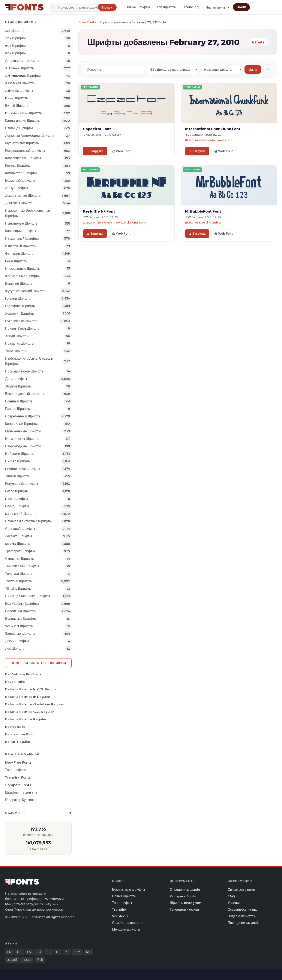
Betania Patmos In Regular (28, 697)
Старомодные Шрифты (23, 446)
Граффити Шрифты (20, 306)
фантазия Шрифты (20, 254)
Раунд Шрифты (17, 506)
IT (58, 952)
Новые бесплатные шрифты (38, 663)
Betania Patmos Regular (26, 719)
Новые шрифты (138, 7)
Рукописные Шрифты (22, 321)
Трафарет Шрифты (20, 551)
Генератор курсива (20, 800)
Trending (191, 7)
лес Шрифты (15, 649)
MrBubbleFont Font (203, 211)
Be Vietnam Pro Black (23, 674)
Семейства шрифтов (128, 923)
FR (49, 952)
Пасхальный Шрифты (22, 239)
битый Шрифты (17, 106)
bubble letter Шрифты (24, 113)
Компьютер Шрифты (21, 173)
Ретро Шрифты (17, 491)
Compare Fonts (18, 785)
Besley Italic (15, 727)
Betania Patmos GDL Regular (30, 712)
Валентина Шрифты (21, 611)
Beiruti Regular (18, 742)
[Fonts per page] (172, 69)
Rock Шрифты (16, 499)
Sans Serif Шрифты (21, 514)
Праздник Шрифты (20, 343)
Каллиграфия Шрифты (23, 121)
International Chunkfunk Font (213, 129)
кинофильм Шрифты (21, 424)
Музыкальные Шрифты (23, 431)
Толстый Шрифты (19, 581)
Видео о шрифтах (241, 916)
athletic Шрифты (19, 91)
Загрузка (95, 151)
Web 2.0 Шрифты (19, 626)
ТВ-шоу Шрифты (18, 589)
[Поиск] (83, 7)
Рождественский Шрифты (25, 151)
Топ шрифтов (16, 770)
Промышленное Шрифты (25, 371)
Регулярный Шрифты (22, 484)
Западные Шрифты (20, 634)
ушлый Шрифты (18, 476)
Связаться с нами (241, 890)
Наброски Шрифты (20, 454)
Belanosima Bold (19, 734)
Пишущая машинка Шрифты (28, 596)
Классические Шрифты (23, 158)
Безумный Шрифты (20, 181)
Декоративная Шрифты (23, 196)
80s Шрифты (15, 53)
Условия (234, 903)
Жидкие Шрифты (18, 386)
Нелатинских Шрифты (22, 439)
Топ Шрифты (166, 7)
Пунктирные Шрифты (22, 223)
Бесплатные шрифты (128, 890)
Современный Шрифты (23, 416)
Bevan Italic (15, 682)
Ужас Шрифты (16, 351)
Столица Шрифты (19, 128)
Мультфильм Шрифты (22, 143)
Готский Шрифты (18, 299)
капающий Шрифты (21, 231)
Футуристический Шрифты (26, 291)
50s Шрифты (15, 38)
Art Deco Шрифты (20, 68)
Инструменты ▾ (217, 7)
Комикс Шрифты (18, 166)
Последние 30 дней (243, 923)
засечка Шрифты (19, 536)
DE (19, 952)
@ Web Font (121, 151)
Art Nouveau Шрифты (23, 76)
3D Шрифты (15, 31)
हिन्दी (40, 960)
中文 (78, 952)
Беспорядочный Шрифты (25, 394)
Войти (241, 7)
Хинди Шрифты (17, 336)
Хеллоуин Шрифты (20, 314)
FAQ (231, 896)
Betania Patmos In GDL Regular (31, 689)
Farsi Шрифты (16, 261)
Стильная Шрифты (20, 559)
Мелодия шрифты (126, 929)
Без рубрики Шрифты (22, 604)
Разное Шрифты (18, 409)
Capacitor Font (97, 129)
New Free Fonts (18, 762)
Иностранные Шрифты (23, 269)
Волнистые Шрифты (21, 619)
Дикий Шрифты (17, 641)
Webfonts (120, 916)
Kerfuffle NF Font (99, 211)
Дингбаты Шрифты (20, 203)
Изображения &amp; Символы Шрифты (29, 361)
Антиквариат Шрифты (22, 61)
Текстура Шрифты (19, 574)
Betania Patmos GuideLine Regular (35, 704)
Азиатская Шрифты (20, 83)
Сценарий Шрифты (20, 529)
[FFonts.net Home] (24, 7)
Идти (253, 69)
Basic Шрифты (17, 98)
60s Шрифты (15, 46)
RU (88, 952)
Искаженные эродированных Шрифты (28, 213)
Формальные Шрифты (22, 276)
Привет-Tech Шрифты (23, 328)
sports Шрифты (18, 544)
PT (67, 952)
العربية (12, 960)
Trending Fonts (18, 777)
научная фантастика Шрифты (28, 521)
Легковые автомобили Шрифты (30, 136)
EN (9, 952)
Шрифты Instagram (21, 792)
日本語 (27, 960)
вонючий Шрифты (19, 284)
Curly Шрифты (16, 188)
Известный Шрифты (21, 246)
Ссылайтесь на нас (242, 909)
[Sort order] (221, 69)
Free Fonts (87, 22)
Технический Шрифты (22, 566)
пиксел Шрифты (18, 461)
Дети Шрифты (16, 379)
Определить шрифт (185, 890)
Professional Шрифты (23, 469)
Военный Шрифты (19, 401)
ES (29, 952)
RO (39, 952)
